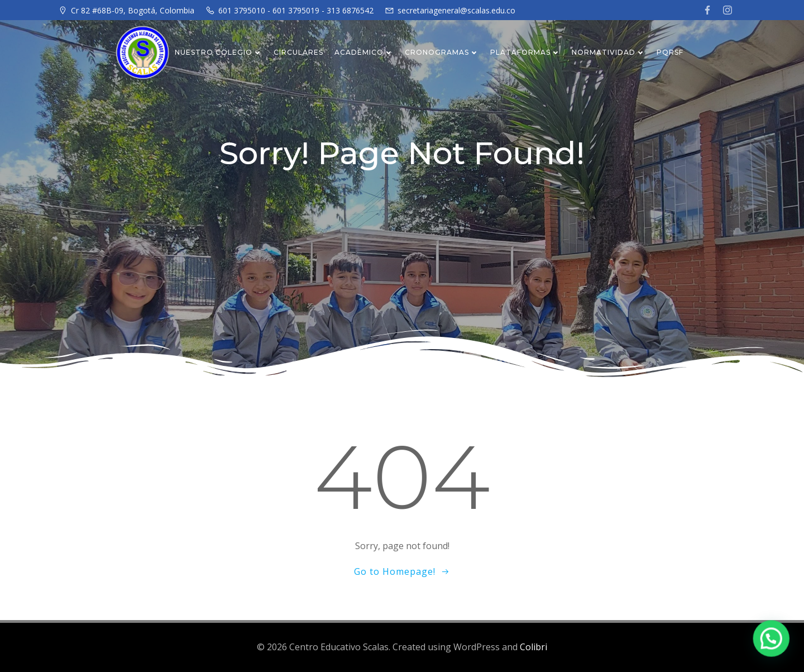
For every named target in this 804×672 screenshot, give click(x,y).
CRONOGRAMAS (442, 52)
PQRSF (670, 52)
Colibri (533, 647)
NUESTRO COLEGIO (219, 52)
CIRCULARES (298, 52)
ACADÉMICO (364, 52)
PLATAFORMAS (525, 52)
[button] (773, 643)
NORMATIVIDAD (609, 52)
